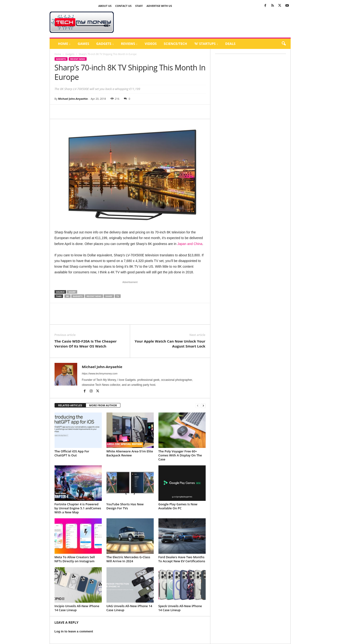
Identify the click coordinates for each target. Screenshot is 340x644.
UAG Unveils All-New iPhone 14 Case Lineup (129, 608)
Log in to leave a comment (74, 631)
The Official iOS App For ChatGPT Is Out (72, 453)
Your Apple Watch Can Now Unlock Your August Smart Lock (170, 344)
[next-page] (203, 406)
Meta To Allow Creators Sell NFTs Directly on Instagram (75, 559)
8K (67, 296)
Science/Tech (176, 44)
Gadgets (70, 54)
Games (83, 44)
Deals (230, 44)
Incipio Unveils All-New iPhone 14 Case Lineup (77, 608)
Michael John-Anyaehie (73, 99)
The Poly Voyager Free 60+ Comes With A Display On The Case (180, 455)
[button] (284, 44)
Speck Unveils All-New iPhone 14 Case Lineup (180, 608)
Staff (139, 6)
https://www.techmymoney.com (100, 374)
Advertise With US (159, 6)
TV (118, 296)
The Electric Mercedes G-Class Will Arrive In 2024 (128, 559)
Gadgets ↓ (105, 44)
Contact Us (123, 6)
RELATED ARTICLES (70, 405)
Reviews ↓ (129, 44)
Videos (151, 44)
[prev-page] (198, 406)
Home (58, 54)
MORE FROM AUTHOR (103, 405)
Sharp (72, 292)
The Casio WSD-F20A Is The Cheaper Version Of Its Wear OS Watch (86, 344)
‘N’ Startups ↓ (206, 44)
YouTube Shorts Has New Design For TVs (125, 506)
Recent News (78, 59)
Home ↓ (64, 44)
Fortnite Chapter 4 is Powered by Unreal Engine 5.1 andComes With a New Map (78, 508)
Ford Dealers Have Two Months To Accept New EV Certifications (182, 559)
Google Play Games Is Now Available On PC (178, 506)
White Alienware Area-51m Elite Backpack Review (130, 453)
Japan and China (190, 244)
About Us (105, 6)
